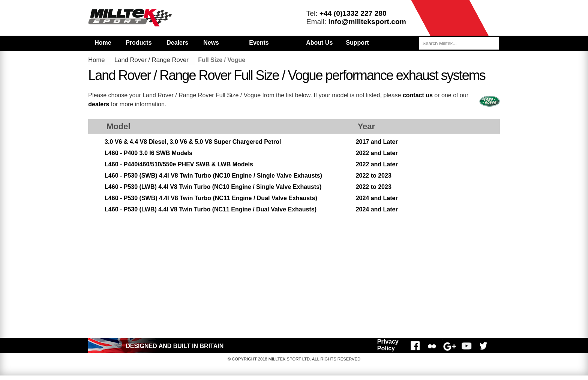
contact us (418, 95)
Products (139, 43)
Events (259, 43)
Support (357, 43)
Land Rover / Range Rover (151, 60)
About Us (319, 43)
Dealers (177, 43)
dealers (99, 104)
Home (103, 43)
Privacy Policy (388, 345)
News (211, 43)
